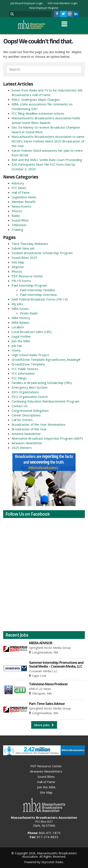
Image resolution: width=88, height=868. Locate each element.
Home (16, 350)
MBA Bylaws (21, 322)
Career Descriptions (26, 415)
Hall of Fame (21, 192)
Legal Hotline (21, 336)
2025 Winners (22, 448)
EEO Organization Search (30, 397)
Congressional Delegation (30, 411)
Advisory (18, 183)
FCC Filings (19, 378)
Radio (16, 216)
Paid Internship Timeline (37, 290)
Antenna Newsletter (26, 434)
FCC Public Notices (25, 369)
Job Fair (17, 346)
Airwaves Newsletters (46, 771)
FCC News (19, 188)
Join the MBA (21, 341)
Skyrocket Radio (52, 862)
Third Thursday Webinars (30, 244)
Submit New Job (23, 248)
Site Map (18, 262)
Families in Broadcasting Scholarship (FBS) (42, 383)
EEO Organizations (25, 392)
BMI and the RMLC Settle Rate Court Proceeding (47, 160)
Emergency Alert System (30, 387)
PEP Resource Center (27, 276)
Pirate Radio (29, 313)
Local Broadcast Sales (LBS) (32, 332)
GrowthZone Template (28, 364)
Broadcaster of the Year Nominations (39, 424)
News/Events (21, 206)
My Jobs (17, 304)
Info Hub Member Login (63, 3)
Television (19, 225)
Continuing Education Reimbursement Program (45, 401)
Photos (17, 211)
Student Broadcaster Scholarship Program (42, 253)
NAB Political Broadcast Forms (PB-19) (40, 299)
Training (17, 229)
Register (18, 267)
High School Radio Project (30, 355)
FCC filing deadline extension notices (38, 113)
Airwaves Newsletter (27, 443)
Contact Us (20, 406)
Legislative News (24, 197)
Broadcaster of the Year (29, 429)
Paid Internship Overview (38, 295)
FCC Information (23, 373)
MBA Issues (20, 309)
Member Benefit (24, 202)
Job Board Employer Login (27, 3)
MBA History (21, 318)
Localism (18, 327)
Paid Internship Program (29, 285)
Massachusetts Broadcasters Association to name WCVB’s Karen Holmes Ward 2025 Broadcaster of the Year (48, 141)
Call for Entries (22, 420)
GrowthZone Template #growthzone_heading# (46, 360)
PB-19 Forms (21, 281)
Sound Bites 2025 (24, 258)
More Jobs (44, 725)
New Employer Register (44, 8)
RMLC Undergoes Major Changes (36, 99)
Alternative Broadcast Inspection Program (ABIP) (47, 438)
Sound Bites (20, 220)
